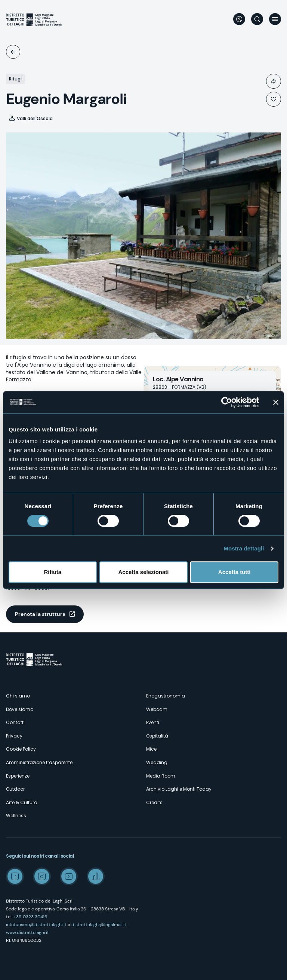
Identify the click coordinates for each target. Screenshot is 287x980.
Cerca (257, 19)
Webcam (157, 709)
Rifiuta (53, 572)
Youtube (69, 876)
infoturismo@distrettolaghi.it (36, 925)
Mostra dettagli (244, 548)
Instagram (42, 876)
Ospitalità (13, 52)
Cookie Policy (21, 749)
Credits (154, 802)
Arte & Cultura (22, 802)
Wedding (157, 762)
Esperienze (18, 776)
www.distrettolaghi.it (27, 932)
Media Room (161, 776)
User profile (239, 19)
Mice (151, 749)
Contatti (15, 722)
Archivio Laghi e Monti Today (179, 789)
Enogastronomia (166, 696)
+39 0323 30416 (30, 917)
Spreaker (96, 876)
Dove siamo (20, 709)
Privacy (14, 736)
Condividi (274, 81)
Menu (275, 19)
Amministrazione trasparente (39, 762)
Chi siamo (18, 696)
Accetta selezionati (143, 572)
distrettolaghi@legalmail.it (99, 925)
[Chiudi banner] (276, 402)
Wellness (16, 816)
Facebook (15, 876)
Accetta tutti (234, 572)
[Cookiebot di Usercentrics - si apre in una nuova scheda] (227, 402)
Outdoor (15, 789)
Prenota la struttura (40, 614)
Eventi (153, 722)
